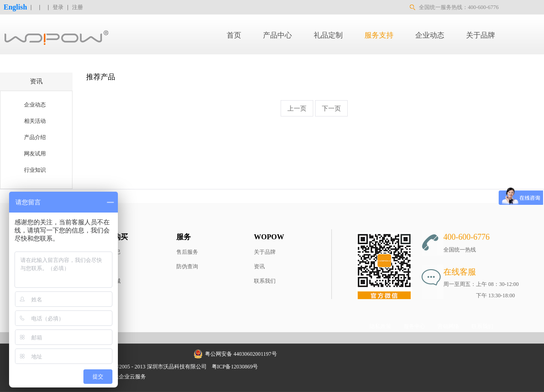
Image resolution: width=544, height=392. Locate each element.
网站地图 (275, 367)
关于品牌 (265, 252)
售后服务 (187, 252)
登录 (58, 7)
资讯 (259, 266)
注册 (78, 7)
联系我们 (265, 281)
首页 (234, 35)
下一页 (331, 109)
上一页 (297, 109)
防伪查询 (187, 266)
